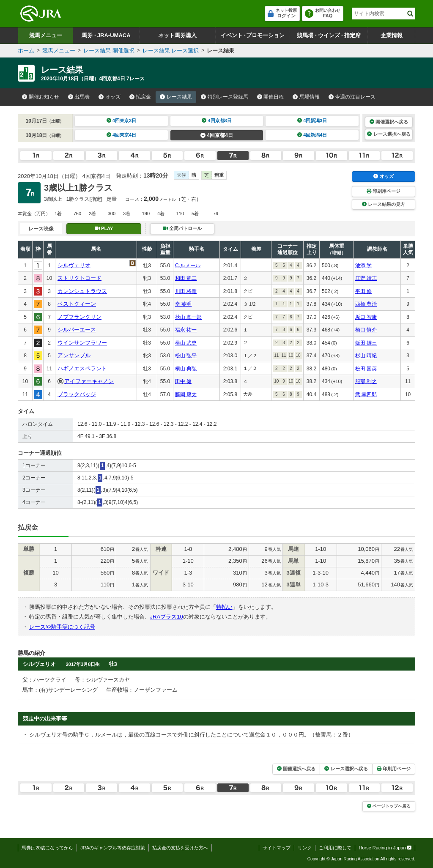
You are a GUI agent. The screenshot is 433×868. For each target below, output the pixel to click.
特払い (224, 607)
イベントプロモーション (253, 35)
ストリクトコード (79, 278)
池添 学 (363, 266)
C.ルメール (188, 266)
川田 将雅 (186, 291)
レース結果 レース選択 (171, 51)
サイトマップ (277, 848)
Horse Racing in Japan (385, 848)
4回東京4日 (122, 135)
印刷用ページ (384, 191)
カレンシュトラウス (82, 291)
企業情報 (392, 35)
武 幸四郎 (366, 394)
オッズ (110, 97)
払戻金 (140, 97)
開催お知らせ (41, 97)
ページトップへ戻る (389, 806)
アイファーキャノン (89, 381)
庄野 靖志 (366, 278)
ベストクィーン (77, 304)
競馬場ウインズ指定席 (329, 35)
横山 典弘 (186, 369)
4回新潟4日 (312, 135)
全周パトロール (182, 228)
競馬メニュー (46, 35)
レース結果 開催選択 (109, 51)
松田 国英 (366, 369)
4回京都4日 (217, 135)
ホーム (26, 51)
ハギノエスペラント (82, 368)
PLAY (104, 228)
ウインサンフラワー (82, 343)
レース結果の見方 (384, 204)
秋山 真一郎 (188, 317)
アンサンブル (74, 355)
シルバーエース (77, 330)
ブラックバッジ (77, 394)
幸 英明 (183, 304)
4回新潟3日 (312, 120)
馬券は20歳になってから (47, 848)
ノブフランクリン (79, 317)
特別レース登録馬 (225, 97)
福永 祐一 (186, 330)
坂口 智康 (366, 317)
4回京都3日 (217, 120)
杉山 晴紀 (366, 356)
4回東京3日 (122, 120)
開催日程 (271, 97)
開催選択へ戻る (389, 122)
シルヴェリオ (74, 265)
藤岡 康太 (186, 394)
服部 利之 (366, 381)
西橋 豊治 (366, 304)
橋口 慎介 (366, 330)
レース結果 (176, 97)
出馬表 (79, 97)
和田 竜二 (186, 278)
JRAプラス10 (167, 617)
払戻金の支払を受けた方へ (180, 848)
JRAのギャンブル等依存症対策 (113, 848)
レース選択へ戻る (389, 134)
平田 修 (363, 291)
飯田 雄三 (366, 343)
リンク (305, 848)
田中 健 (183, 381)
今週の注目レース (352, 97)
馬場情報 (306, 97)
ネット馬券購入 (177, 35)
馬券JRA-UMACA (106, 35)
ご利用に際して (335, 848)
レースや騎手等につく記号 (62, 627)
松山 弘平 (186, 356)
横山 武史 (186, 343)
